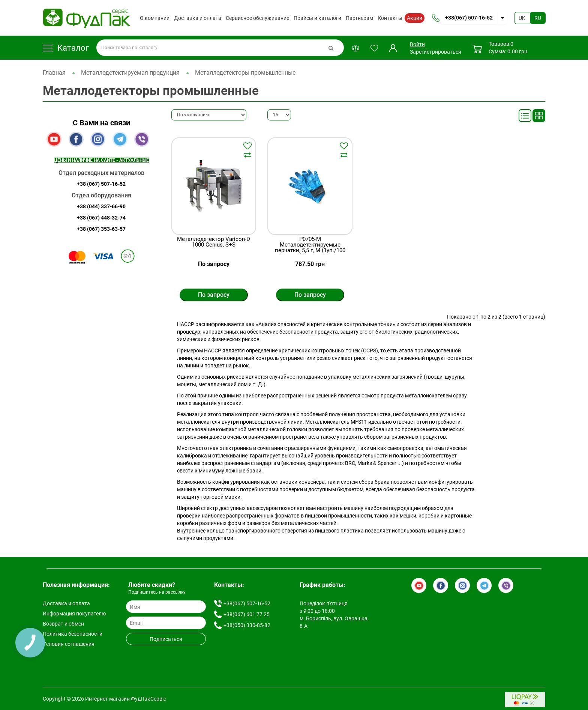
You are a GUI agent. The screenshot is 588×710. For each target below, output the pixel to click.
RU (538, 18)
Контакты (390, 18)
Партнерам (359, 18)
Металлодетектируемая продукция (130, 73)
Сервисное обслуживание (257, 18)
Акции (415, 18)
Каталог (66, 48)
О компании (155, 18)
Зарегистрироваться (436, 52)
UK (522, 18)
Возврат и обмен (63, 624)
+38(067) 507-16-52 (469, 18)
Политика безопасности (73, 634)
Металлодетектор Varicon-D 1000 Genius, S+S (214, 242)
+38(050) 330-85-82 (247, 625)
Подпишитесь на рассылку (157, 592)
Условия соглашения (69, 644)
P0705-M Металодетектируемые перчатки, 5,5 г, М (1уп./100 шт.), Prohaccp (310, 248)
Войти (417, 44)
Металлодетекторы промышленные (245, 73)
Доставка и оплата (198, 18)
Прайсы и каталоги (317, 18)
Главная (54, 73)
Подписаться (166, 639)
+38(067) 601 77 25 (247, 614)
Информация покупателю (74, 614)
